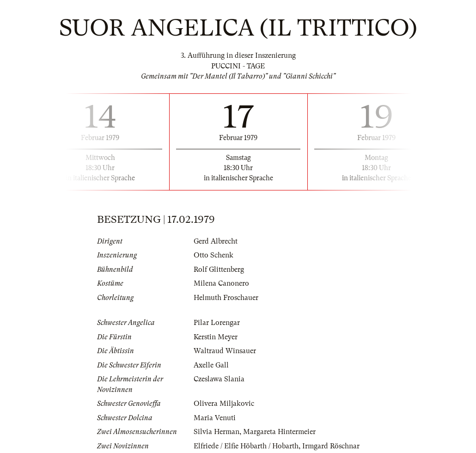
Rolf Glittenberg (219, 269)
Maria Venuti (215, 418)
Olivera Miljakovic (224, 404)
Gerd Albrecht (216, 241)
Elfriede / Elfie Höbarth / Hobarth (246, 446)
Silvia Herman (217, 432)
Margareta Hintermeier (279, 432)
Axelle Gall (211, 365)
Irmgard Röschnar (331, 446)
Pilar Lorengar (217, 323)
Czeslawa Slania (219, 379)
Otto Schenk (214, 255)
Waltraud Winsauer (225, 351)
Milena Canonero (221, 283)
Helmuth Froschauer (226, 298)
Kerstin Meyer (216, 337)
